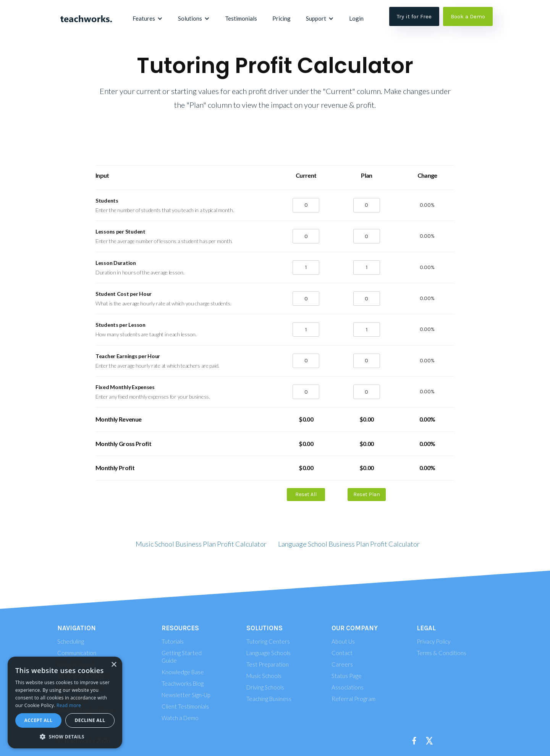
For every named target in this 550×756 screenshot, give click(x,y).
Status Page (347, 676)
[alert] (65, 702)
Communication (77, 653)
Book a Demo (468, 16)
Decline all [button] (90, 720)
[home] (86, 18)
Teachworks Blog (183, 683)
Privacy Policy (434, 641)
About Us (343, 641)
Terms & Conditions (442, 653)
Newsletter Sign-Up (186, 695)
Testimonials (241, 18)
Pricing (281, 18)
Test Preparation (268, 664)
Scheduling (71, 641)
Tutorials (173, 641)
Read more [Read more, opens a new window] (69, 705)
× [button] (114, 665)
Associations (348, 687)
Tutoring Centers (268, 641)
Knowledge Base (183, 672)
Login (356, 18)
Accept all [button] (39, 720)
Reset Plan (367, 494)
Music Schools (264, 676)
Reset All (306, 494)
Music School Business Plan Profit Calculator (201, 544)
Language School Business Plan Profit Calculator (349, 544)
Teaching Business (269, 699)
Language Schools (269, 653)
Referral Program (353, 699)
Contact (342, 653)
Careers (342, 664)
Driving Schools (265, 687)
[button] (148, 18)
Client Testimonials (185, 706)
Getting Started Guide (182, 657)
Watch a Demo (180, 718)
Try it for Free (414, 16)
